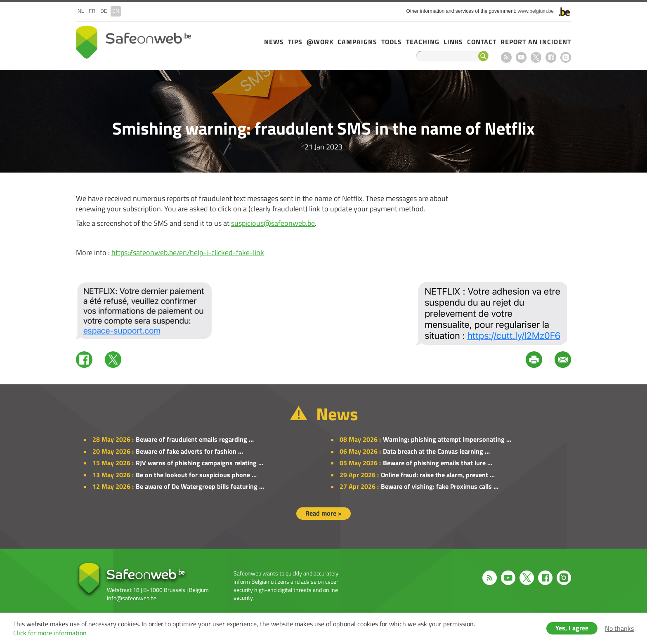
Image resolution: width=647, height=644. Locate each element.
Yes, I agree (572, 628)
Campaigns (357, 42)
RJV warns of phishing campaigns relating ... (200, 463)
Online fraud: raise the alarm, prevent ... (438, 475)
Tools (392, 42)
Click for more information (50, 633)
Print (534, 360)
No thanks (619, 628)
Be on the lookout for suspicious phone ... (196, 475)
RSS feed (506, 57)
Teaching (423, 42)
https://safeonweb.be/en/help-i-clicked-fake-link (188, 252)
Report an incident (536, 42)
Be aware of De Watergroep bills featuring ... (200, 486)
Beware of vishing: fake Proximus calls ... (440, 486)
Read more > (323, 513)
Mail (563, 360)
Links (453, 42)
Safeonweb (134, 42)
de (104, 11)
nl (81, 11)
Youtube (521, 57)
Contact (482, 42)
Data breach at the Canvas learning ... (436, 451)
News (274, 42)
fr (92, 11)
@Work (320, 42)
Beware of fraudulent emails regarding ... (195, 439)
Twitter (113, 360)
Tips (295, 42)
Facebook (551, 57)
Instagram (566, 57)
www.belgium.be (536, 11)
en (116, 11)
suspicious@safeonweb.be (273, 223)
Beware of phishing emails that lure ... (438, 463)
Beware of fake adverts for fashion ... (189, 451)
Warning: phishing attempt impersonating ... (447, 439)
